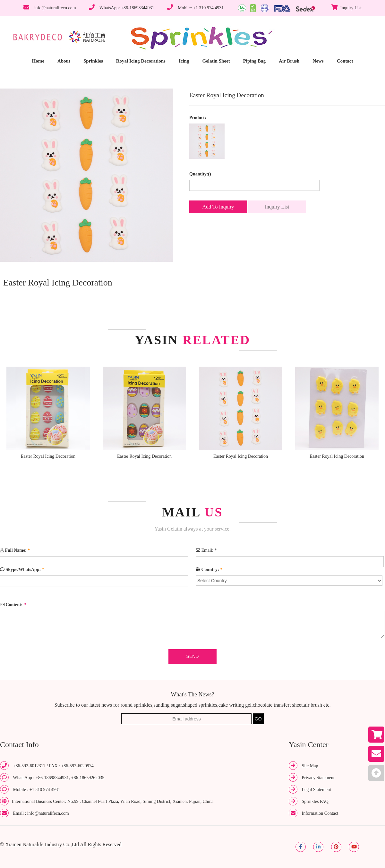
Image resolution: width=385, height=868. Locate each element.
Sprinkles (93, 61)
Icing (184, 61)
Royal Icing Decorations (141, 61)
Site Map (310, 766)
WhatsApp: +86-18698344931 (127, 8)
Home (38, 61)
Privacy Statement (318, 778)
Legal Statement (317, 790)
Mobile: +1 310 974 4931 (201, 8)
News (318, 61)
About (64, 61)
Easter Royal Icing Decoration (48, 456)
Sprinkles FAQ (315, 801)
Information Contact (320, 813)
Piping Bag (254, 61)
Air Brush (289, 61)
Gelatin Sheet (216, 61)
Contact (345, 61)
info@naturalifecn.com (55, 8)
